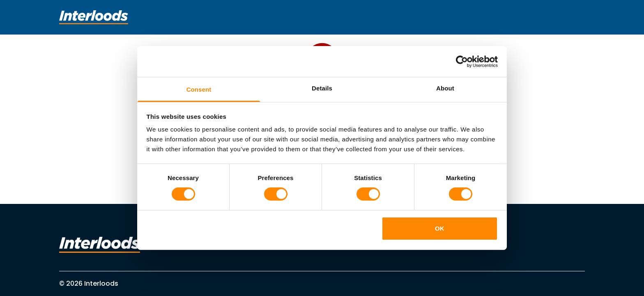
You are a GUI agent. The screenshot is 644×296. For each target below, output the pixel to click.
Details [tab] (322, 88)
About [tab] (445, 88)
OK (440, 228)
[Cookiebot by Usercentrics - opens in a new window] (462, 61)
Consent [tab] (199, 89)
